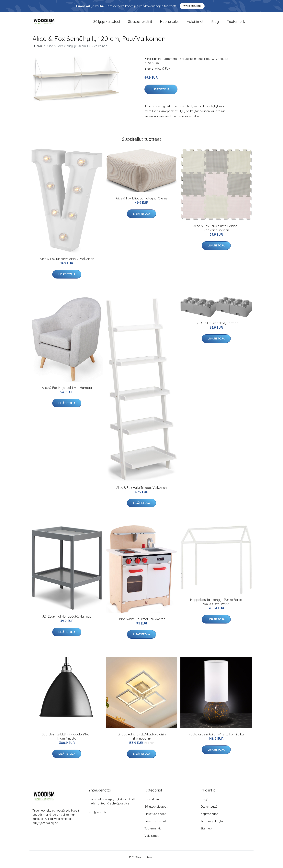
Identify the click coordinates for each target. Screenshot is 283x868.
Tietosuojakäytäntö (214, 825)
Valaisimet (195, 24)
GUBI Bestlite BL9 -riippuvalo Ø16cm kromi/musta (67, 740)
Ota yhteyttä (209, 810)
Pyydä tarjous (192, 6)
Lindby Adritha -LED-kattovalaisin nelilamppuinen (142, 740)
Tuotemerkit (237, 24)
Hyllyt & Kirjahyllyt (216, 63)
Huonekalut (169, 24)
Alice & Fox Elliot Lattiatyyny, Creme (142, 202)
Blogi (215, 24)
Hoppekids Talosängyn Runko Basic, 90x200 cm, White (216, 606)
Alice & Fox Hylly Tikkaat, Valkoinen (141, 492)
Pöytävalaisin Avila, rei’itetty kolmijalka (216, 738)
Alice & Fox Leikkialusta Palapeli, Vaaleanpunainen (216, 232)
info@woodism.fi (100, 816)
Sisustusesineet (155, 818)
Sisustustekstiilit (140, 24)
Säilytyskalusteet (107, 24)
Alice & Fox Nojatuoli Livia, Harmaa (67, 392)
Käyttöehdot (209, 818)
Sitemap (206, 832)
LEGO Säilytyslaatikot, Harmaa (216, 327)
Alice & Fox (152, 67)
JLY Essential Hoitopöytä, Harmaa (67, 620)
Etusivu (37, 50)
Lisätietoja (161, 93)
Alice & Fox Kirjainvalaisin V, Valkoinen (67, 263)
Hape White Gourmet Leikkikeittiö (142, 623)
